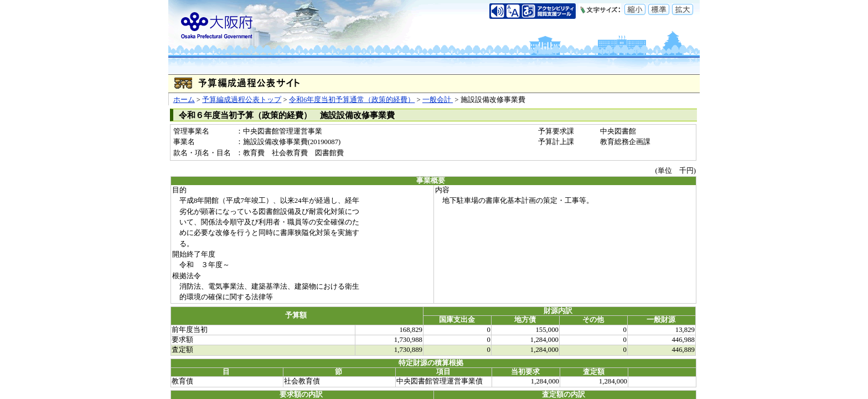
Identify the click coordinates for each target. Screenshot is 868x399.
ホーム (184, 100)
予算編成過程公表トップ (242, 100)
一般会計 (438, 100)
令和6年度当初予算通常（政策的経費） (352, 100)
